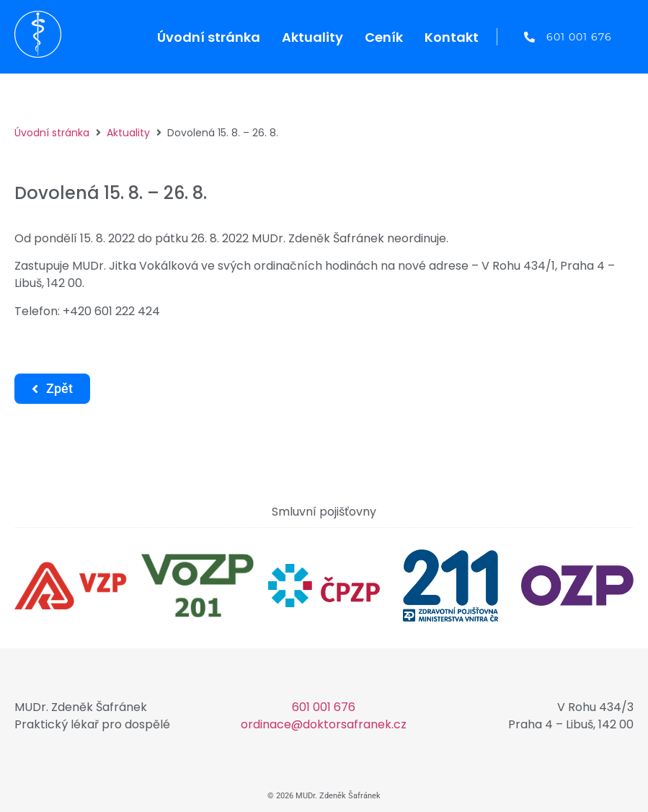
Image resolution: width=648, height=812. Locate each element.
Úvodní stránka (52, 133)
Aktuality (128, 133)
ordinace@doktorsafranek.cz (324, 724)
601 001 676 (324, 707)
